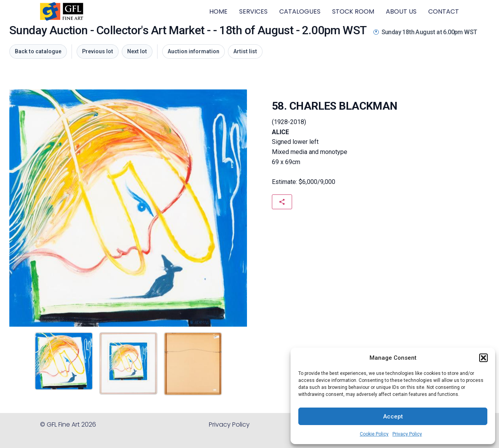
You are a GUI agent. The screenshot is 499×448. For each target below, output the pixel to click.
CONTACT (444, 11)
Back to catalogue (38, 51)
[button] (483, 358)
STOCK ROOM (353, 11)
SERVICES (253, 11)
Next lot (137, 51)
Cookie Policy (374, 434)
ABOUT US (401, 11)
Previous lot (98, 51)
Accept (393, 416)
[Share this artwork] (282, 202)
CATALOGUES (300, 11)
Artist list (245, 51)
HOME (218, 11)
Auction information (193, 51)
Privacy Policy (407, 434)
